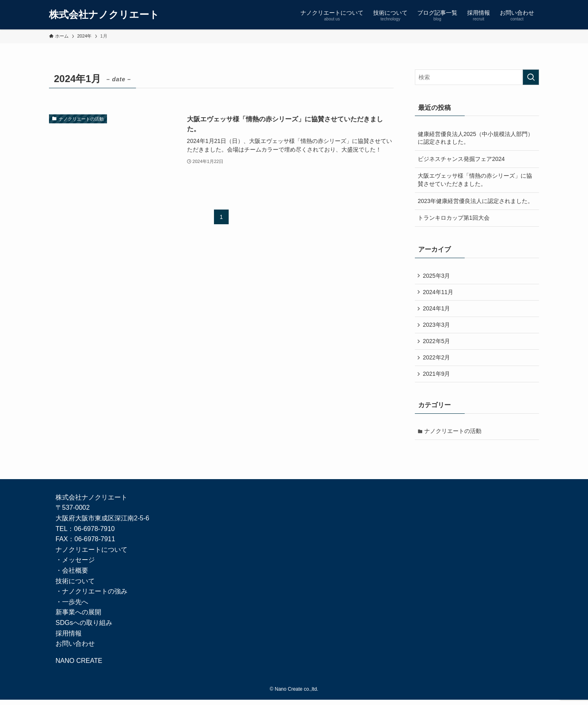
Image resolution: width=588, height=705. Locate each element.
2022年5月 (437, 344)
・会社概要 (72, 575)
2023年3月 (437, 327)
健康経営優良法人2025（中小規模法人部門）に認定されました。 (476, 138)
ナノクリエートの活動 (454, 436)
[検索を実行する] (531, 77)
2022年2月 (437, 361)
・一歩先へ (72, 607)
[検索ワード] (477, 77)
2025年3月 (437, 276)
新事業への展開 (78, 617)
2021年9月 (437, 378)
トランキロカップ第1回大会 (454, 218)
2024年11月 (439, 293)
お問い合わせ (75, 649)
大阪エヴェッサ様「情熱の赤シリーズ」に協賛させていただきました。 (475, 180)
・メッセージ (75, 565)
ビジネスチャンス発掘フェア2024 (461, 159)
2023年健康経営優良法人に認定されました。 (476, 201)
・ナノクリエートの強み (91, 597)
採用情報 (69, 638)
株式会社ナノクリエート (104, 15)
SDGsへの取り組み (84, 628)
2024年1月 (437, 310)
